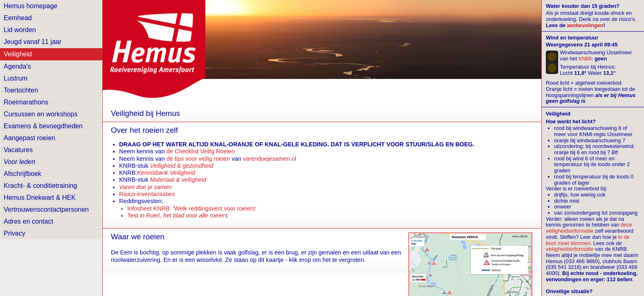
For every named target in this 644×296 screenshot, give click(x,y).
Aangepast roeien (29, 138)
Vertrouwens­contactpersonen (46, 209)
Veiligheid (18, 54)
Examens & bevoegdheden (43, 126)
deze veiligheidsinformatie (589, 228)
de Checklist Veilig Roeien (200, 151)
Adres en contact (28, 221)
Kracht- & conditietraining (40, 186)
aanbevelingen (585, 25)
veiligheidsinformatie (570, 249)
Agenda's (17, 66)
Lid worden (20, 30)
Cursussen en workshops (41, 114)
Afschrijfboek (23, 174)
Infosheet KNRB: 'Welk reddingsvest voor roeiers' (192, 208)
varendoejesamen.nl (270, 159)
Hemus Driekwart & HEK (40, 198)
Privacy (14, 233)
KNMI (585, 59)
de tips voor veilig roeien (198, 159)
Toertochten (21, 90)
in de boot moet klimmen (588, 240)
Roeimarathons (26, 102)
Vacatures (18, 150)
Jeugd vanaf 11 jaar (33, 42)
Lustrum (16, 78)
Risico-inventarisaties (147, 194)
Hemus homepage (31, 6)
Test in (178, 215)
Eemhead (18, 18)
